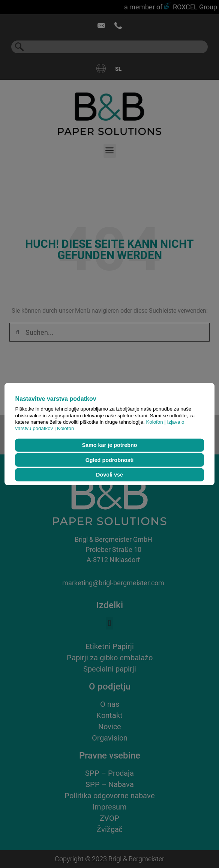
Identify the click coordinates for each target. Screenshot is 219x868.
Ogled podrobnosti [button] (110, 460)
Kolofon (65, 428)
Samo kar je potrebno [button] (109, 445)
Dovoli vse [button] (109, 475)
